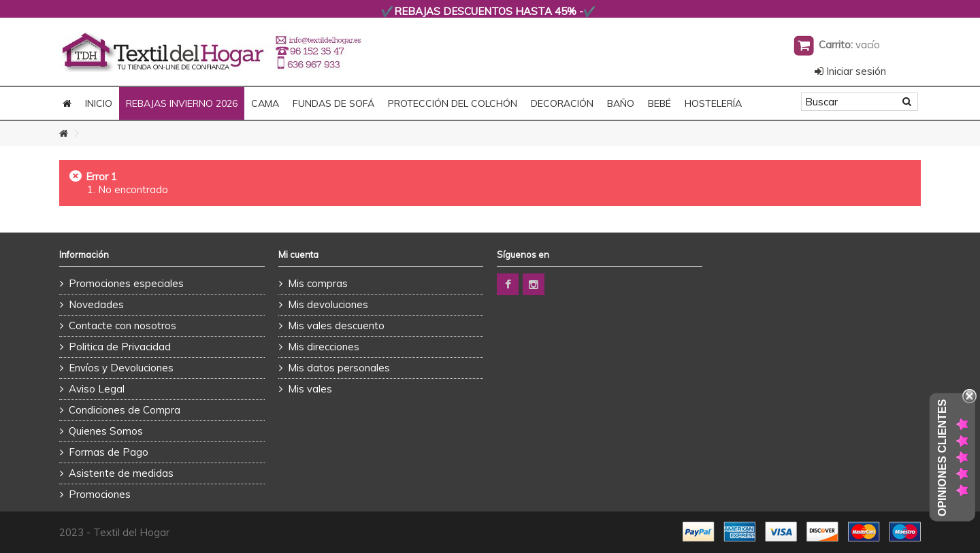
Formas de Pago (109, 452)
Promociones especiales (126, 283)
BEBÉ (659, 103)
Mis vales (310, 389)
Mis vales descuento (336, 325)
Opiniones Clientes (942, 458)
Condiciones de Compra (125, 410)
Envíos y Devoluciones (121, 368)
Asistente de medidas (121, 473)
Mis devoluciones (328, 304)
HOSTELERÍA (713, 103)
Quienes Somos (106, 431)
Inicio (99, 103)
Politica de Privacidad (120, 347)
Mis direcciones (324, 347)
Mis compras (318, 283)
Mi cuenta (298, 254)
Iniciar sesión (850, 71)
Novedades (96, 304)
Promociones (100, 494)
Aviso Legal (97, 389)
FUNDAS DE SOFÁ (333, 103)
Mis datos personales (339, 368)
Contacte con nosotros (122, 325)
